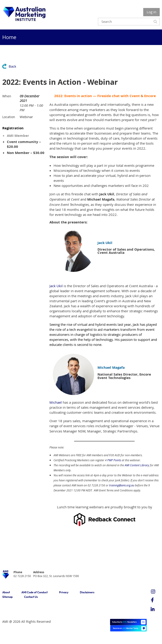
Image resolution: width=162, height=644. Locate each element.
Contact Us (31, 597)
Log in (151, 12)
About (6, 592)
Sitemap (7, 597)
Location (9, 117)
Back (12, 66)
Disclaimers (87, 592)
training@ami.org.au (122, 485)
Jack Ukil (56, 286)
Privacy (64, 592)
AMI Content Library (137, 465)
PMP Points (114, 460)
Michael (56, 402)
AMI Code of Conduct (34, 592)
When (7, 96)
